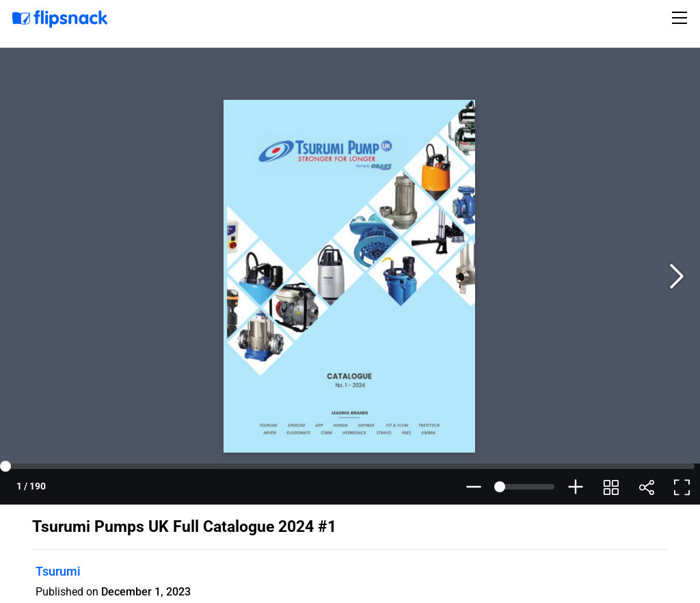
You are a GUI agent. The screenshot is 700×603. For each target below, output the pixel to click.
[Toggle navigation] (682, 18)
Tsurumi (58, 571)
